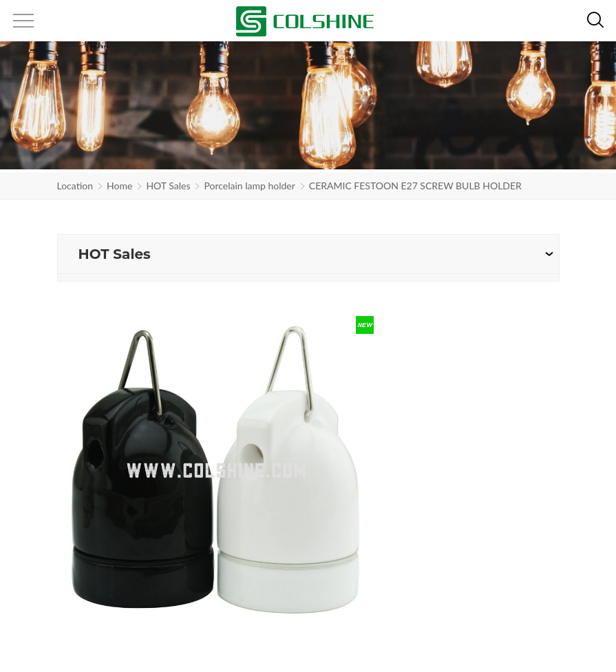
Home (119, 186)
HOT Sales (168, 186)
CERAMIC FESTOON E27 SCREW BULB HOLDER (415, 186)
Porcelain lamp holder (249, 186)
